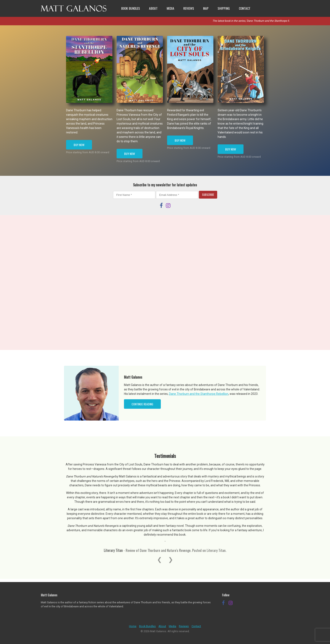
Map (206, 8)
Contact (245, 8)
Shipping (224, 8)
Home (133, 626)
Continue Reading (142, 404)
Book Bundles (131, 8)
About (153, 8)
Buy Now (79, 145)
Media (170, 8)
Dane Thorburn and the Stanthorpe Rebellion (199, 394)
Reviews (189, 8)
